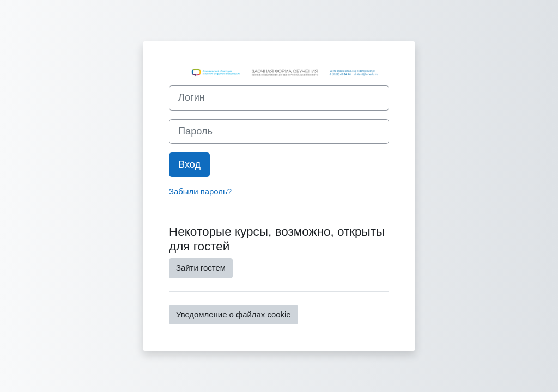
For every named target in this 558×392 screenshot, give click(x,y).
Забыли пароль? (200, 191)
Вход (189, 164)
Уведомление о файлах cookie (233, 314)
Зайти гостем (201, 268)
